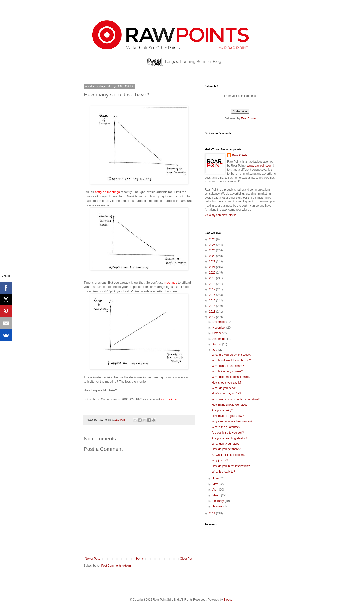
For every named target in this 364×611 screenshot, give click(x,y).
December (219, 322)
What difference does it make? (231, 377)
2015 (213, 301)
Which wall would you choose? (231, 360)
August (217, 344)
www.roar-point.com (260, 166)
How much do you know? (228, 416)
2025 (213, 245)
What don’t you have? (226, 444)
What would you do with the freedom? (236, 399)
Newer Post (92, 559)
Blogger (229, 600)
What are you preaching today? (232, 355)
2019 (213, 278)
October (218, 333)
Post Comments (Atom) (116, 566)
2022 (213, 261)
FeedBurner (248, 118)
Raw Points (240, 155)
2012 (213, 317)
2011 (213, 513)
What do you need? (224, 388)
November (219, 328)
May (216, 484)
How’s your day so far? (226, 394)
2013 (213, 312)
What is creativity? (223, 472)
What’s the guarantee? (226, 427)
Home (140, 559)
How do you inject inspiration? (231, 466)
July (215, 350)
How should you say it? (226, 383)
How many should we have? (230, 405)
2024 (213, 250)
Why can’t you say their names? (232, 421)
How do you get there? (226, 449)
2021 (213, 267)
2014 (213, 306)
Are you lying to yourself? (228, 433)
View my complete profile (220, 215)
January (218, 506)
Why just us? (220, 460)
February (219, 501)
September (220, 339)
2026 (213, 239)
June (216, 478)
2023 (213, 256)
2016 (213, 295)
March (217, 495)
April (216, 490)
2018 (213, 284)
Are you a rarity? (222, 410)
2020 (213, 273)
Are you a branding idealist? (229, 438)
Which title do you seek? (227, 371)
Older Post (187, 559)
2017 (213, 289)
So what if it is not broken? (229, 455)
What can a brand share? (228, 366)
